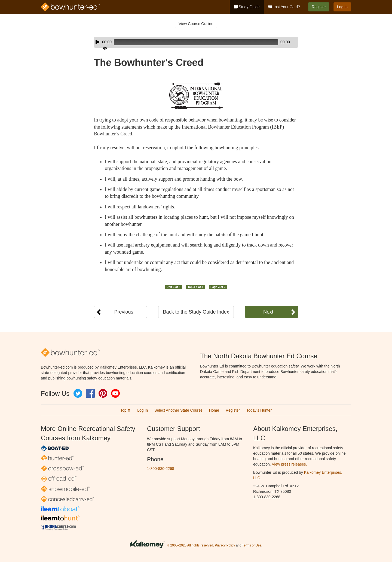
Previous (124, 312)
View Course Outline (196, 24)
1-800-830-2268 (161, 469)
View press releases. (290, 464)
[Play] (98, 42)
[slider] (188, 42)
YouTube (115, 393)
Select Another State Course (178, 410)
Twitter (78, 393)
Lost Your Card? (284, 7)
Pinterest (103, 393)
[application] (196, 42)
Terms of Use (252, 545)
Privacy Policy (225, 545)
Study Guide (247, 7)
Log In (342, 7)
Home (214, 410)
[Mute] (279, 42)
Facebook (90, 393)
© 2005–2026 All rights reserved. (190, 545)
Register (319, 7)
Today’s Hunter (259, 410)
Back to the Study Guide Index (196, 312)
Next (268, 312)
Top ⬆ (125, 410)
